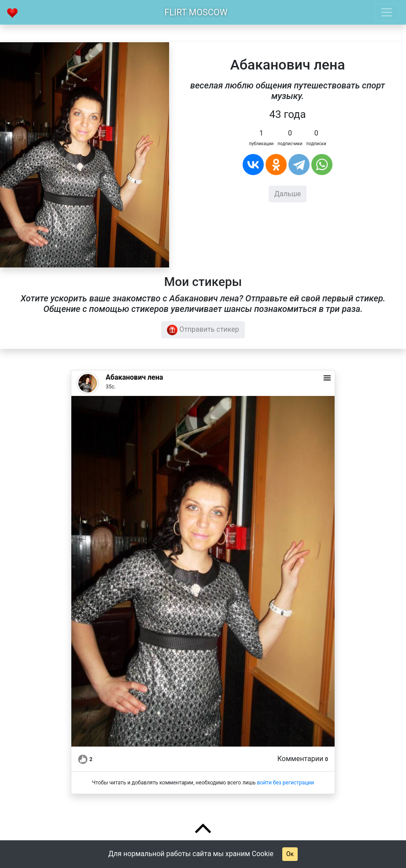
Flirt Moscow (196, 12)
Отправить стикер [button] (203, 330)
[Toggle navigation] (387, 12)
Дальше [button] (288, 194)
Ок (290, 854)
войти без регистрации (285, 783)
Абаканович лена (134, 377)
